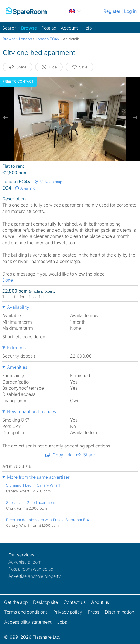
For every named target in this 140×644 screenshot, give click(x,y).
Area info (25, 188)
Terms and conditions (26, 612)
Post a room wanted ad (31, 569)
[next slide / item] (134, 118)
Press (94, 612)
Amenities (17, 367)
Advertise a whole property (35, 576)
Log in (130, 11)
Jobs (62, 622)
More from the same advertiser (38, 477)
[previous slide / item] (6, 118)
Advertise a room (25, 562)
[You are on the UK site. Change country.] (75, 11)
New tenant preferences (32, 411)
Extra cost (17, 348)
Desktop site (46, 602)
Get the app (16, 602)
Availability (18, 307)
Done (8, 280)
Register (112, 11)
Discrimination (120, 612)
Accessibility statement (28, 622)
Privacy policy (68, 612)
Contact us (75, 602)
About (100, 602)
